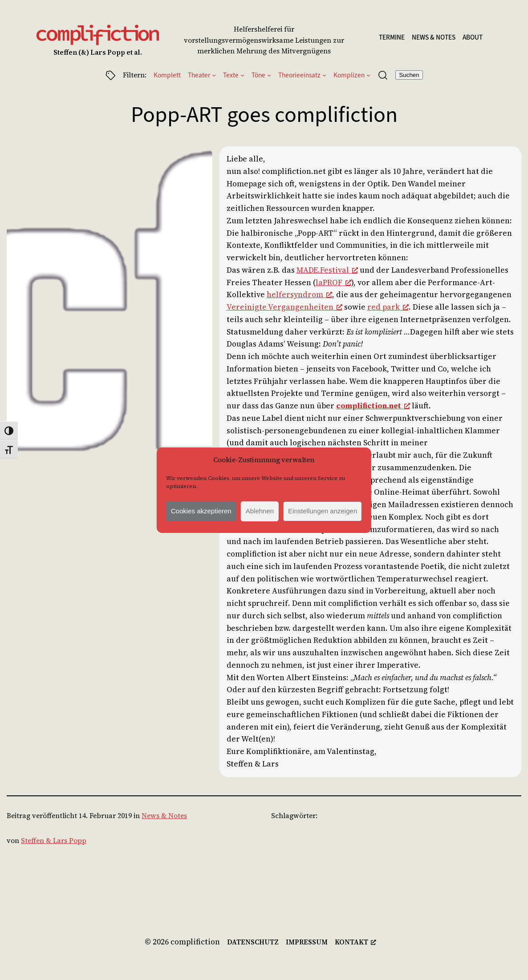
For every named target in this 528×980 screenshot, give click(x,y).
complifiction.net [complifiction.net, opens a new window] (373, 406)
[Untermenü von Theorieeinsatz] (324, 75)
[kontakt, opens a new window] (355, 942)
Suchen (409, 75)
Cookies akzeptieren (201, 511)
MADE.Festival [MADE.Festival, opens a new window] (327, 270)
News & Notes (164, 816)
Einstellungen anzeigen (323, 511)
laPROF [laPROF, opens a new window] (333, 282)
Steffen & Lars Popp (54, 841)
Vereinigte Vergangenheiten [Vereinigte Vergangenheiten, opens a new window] (284, 307)
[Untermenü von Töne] (269, 75)
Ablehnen (260, 511)
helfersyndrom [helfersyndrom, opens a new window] (299, 294)
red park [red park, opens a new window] (388, 307)
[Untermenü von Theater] (214, 75)
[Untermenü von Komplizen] (368, 75)
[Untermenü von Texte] (242, 75)
